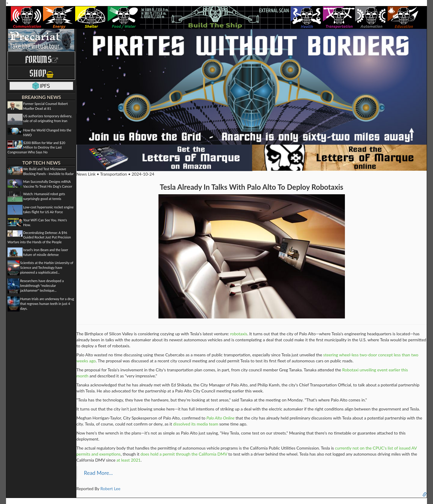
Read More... (98, 473)
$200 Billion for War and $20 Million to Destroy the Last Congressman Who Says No (36, 147)
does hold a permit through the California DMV (184, 454)
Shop (41, 73)
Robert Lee (111, 489)
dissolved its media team (196, 424)
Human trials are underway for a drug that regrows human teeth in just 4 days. (47, 303)
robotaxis (239, 334)
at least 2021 (128, 460)
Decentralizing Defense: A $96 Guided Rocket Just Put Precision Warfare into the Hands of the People (39, 237)
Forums (41, 59)
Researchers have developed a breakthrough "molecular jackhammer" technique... (42, 285)
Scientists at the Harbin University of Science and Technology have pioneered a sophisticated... (47, 267)
